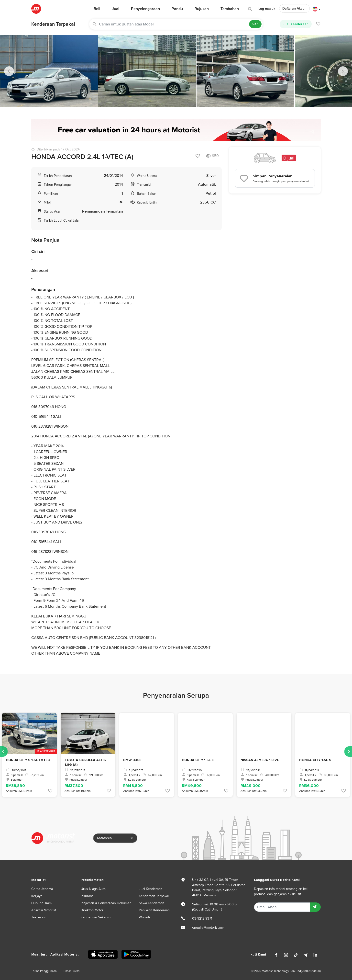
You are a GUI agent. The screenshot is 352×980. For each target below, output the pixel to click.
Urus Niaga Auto (93, 889)
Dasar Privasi (72, 971)
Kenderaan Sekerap (96, 917)
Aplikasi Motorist (44, 910)
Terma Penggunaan (44, 971)
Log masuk (267, 9)
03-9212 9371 (202, 918)
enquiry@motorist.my (208, 928)
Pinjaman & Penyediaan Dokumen (106, 903)
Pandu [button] (177, 9)
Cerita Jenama (42, 889)
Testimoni (38, 917)
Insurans (87, 896)
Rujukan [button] (202, 9)
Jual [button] (116, 9)
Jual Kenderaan (296, 24)
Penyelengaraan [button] (145, 9)
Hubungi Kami (42, 903)
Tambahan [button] (230, 9)
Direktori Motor (92, 910)
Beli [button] (97, 9)
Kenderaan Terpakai (53, 24)
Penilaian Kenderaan (154, 910)
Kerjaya (37, 896)
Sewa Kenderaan (152, 903)
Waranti (144, 917)
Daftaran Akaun (294, 8)
